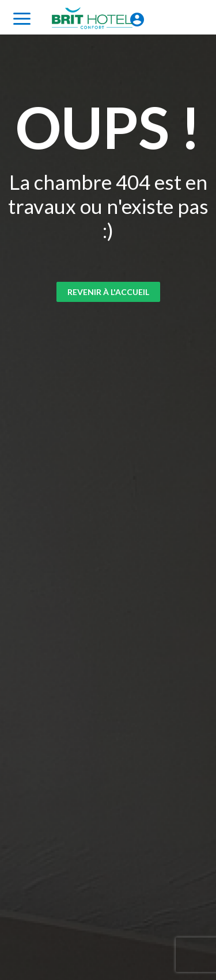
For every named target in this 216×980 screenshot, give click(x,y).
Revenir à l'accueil (108, 292)
